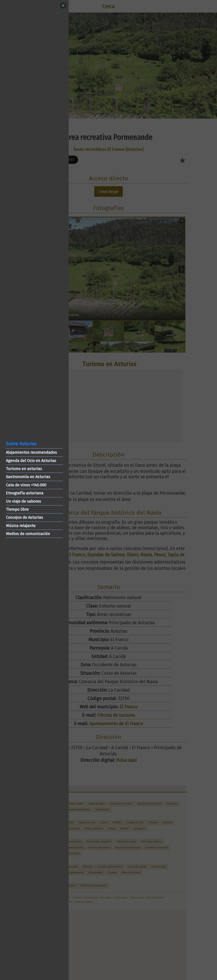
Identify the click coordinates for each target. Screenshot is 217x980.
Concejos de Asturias (24, 517)
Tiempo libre (17, 509)
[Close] (63, 6)
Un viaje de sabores (23, 501)
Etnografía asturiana (25, 493)
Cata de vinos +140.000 (26, 485)
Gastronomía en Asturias (28, 477)
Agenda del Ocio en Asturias (31, 461)
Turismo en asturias (24, 469)
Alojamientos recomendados (31, 452)
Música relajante (21, 526)
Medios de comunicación (28, 534)
